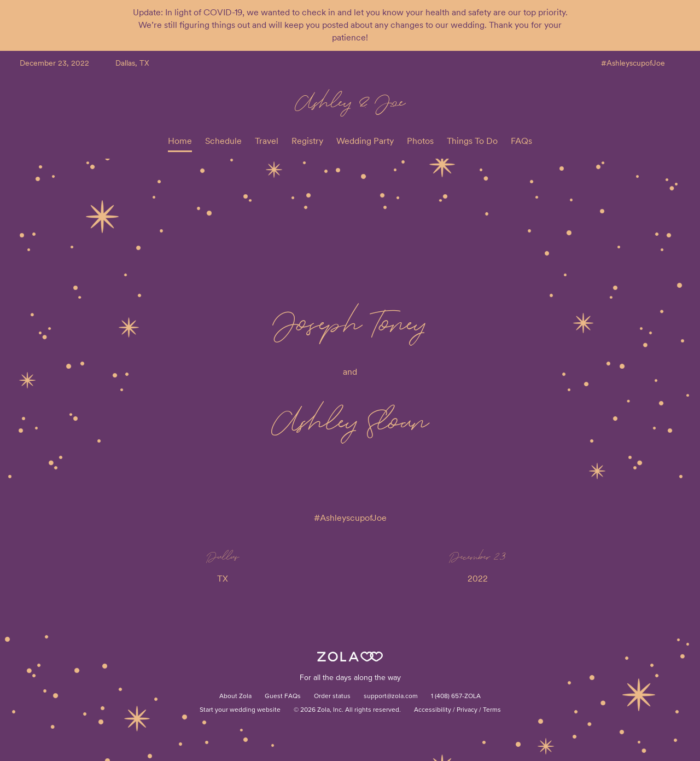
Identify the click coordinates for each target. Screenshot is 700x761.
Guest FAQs (283, 696)
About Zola (235, 696)
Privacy (467, 710)
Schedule (223, 141)
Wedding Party (365, 141)
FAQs (521, 141)
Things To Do (472, 141)
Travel (267, 141)
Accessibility (433, 710)
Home (180, 141)
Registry (307, 141)
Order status (332, 696)
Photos (420, 141)
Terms (492, 710)
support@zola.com (391, 696)
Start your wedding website (240, 710)
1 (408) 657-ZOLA (456, 696)
